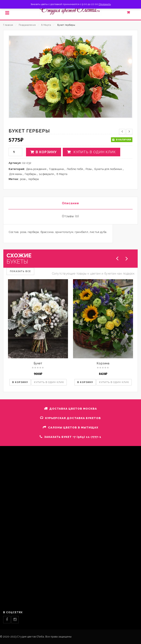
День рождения (36, 169)
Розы (89, 169)
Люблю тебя (75, 169)
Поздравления (27, 25)
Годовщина (56, 169)
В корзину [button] (20, 382)
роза (23, 179)
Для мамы (16, 174)
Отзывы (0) (70, 216)
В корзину (46, 152)
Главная (8, 25)
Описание (70, 203)
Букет (38, 363)
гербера (34, 179)
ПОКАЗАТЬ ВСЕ (20, 271)
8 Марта (46, 25)
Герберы (30, 174)
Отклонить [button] (105, 4)
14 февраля (46, 174)
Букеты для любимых (108, 169)
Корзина (103, 363)
